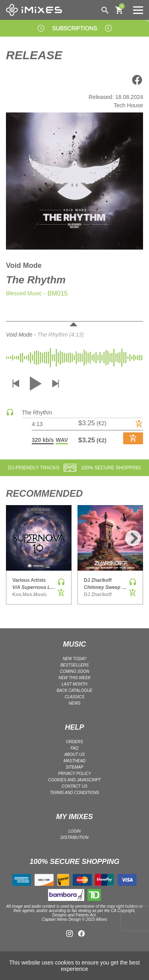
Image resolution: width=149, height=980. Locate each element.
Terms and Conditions (74, 793)
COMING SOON (74, 671)
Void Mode (24, 265)
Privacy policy (74, 774)
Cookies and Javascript (74, 780)
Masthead (75, 761)
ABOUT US (74, 754)
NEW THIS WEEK (74, 678)
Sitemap (75, 767)
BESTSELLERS (74, 665)
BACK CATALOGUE (74, 690)
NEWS (75, 703)
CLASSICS (74, 697)
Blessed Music (24, 293)
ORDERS (74, 742)
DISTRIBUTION (74, 838)
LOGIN (74, 831)
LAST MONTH (74, 684)
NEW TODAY (75, 659)
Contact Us (74, 786)
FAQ (75, 748)
